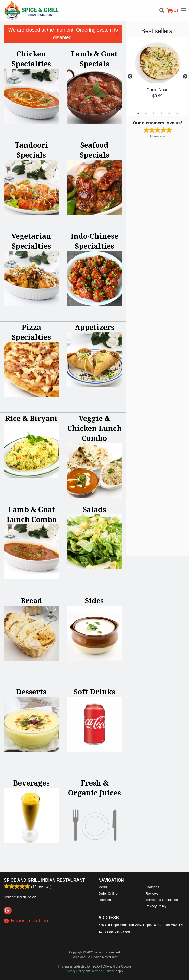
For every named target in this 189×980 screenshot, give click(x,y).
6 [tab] (177, 113)
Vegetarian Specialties (31, 241)
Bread (31, 601)
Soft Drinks (94, 692)
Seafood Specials (94, 150)
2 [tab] (146, 113)
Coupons (152, 887)
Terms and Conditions (162, 900)
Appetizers (94, 327)
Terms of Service (103, 971)
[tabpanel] (158, 73)
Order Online (108, 893)
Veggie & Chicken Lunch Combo (94, 428)
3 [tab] (154, 113)
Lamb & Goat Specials (94, 59)
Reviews (152, 893)
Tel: (114, 932)
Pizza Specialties (31, 332)
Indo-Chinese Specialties (94, 241)
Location (105, 900)
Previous (130, 77)
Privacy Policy (156, 906)
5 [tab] (169, 113)
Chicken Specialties (31, 59)
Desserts (31, 692)
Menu (103, 887)
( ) (172, 10)
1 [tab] (138, 113)
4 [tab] (161, 113)
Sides (94, 601)
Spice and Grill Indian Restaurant (44, 880)
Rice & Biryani (31, 418)
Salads (94, 509)
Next (185, 77)
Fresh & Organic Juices (94, 788)
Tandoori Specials (31, 150)
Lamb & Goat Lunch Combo (31, 514)
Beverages (31, 783)
